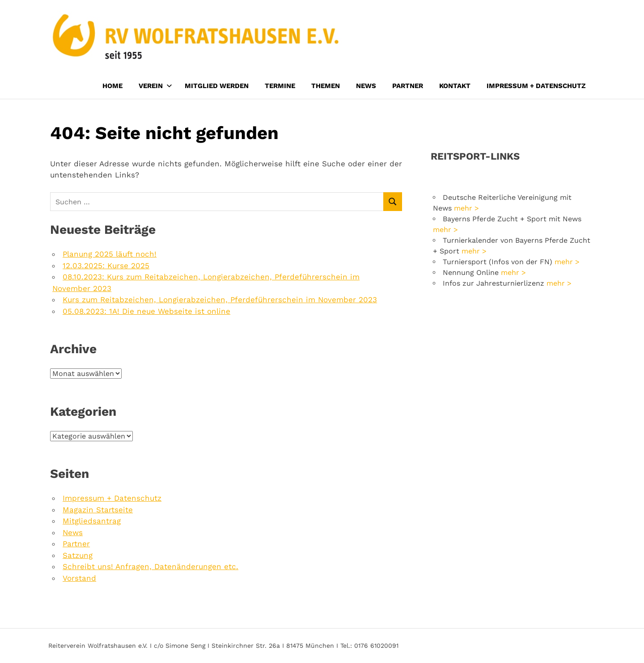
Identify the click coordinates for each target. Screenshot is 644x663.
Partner (408, 86)
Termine (280, 86)
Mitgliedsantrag (92, 521)
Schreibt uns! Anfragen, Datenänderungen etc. (150, 566)
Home (112, 86)
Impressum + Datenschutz (536, 86)
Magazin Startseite (98, 510)
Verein (155, 86)
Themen (326, 86)
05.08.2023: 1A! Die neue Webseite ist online (146, 311)
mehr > (466, 208)
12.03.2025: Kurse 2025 (106, 266)
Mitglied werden (217, 86)
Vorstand (79, 578)
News (366, 86)
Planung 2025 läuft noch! (110, 254)
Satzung (78, 555)
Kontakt (455, 86)
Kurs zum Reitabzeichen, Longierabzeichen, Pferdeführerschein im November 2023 (220, 300)
